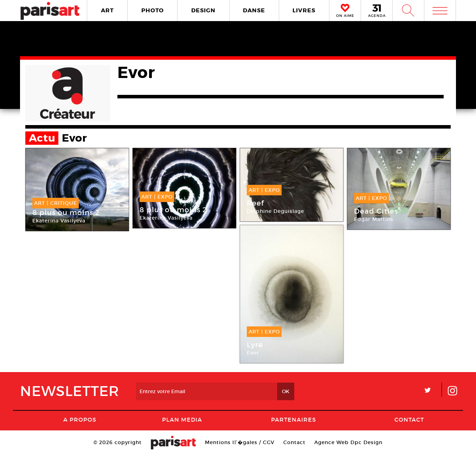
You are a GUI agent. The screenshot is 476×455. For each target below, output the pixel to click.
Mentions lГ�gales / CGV (240, 442)
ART (107, 10)
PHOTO (153, 10)
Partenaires (294, 420)
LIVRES (304, 10)
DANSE (254, 10)
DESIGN (203, 10)
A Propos (80, 420)
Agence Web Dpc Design (348, 442)
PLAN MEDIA (182, 420)
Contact (409, 420)
